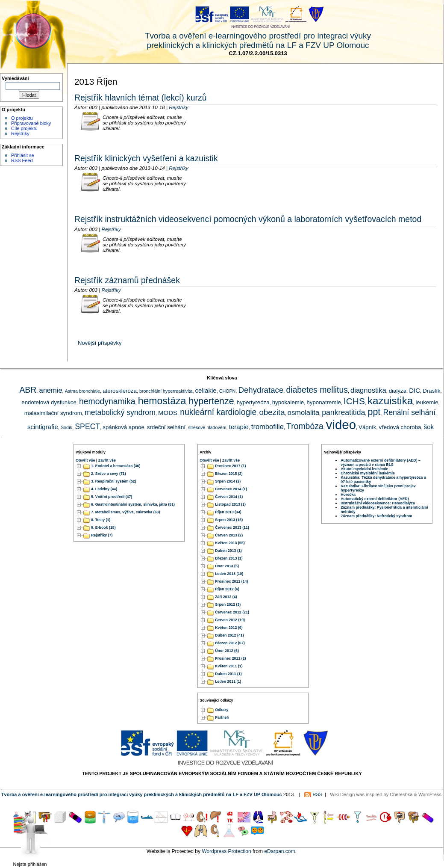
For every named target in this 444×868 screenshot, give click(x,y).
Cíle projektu (24, 128)
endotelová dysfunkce (49, 402)
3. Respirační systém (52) (114, 481)
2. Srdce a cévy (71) (109, 474)
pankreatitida (343, 412)
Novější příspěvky (100, 343)
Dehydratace (261, 390)
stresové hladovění (207, 427)
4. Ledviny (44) (104, 489)
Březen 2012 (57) (230, 643)
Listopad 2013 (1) (230, 504)
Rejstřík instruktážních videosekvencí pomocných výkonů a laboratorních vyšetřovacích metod (248, 219)
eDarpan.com (279, 851)
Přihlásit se (23, 155)
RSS (318, 794)
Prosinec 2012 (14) (231, 581)
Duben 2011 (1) (228, 674)
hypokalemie (288, 402)
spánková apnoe (123, 427)
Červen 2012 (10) (230, 620)
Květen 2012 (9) (229, 628)
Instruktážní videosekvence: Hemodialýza (378, 503)
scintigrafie (43, 427)
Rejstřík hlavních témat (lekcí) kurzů (141, 98)
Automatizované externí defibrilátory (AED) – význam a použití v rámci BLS (381, 462)
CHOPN (227, 391)
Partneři (222, 718)
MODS (168, 413)
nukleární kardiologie (218, 412)
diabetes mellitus (317, 390)
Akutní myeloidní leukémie (364, 469)
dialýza (398, 391)
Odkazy (222, 710)
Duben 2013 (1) (228, 551)
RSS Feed (22, 160)
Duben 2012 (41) (229, 635)
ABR (28, 390)
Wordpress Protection (226, 851)
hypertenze (212, 401)
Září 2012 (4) (226, 597)
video (341, 425)
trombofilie (268, 427)
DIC (415, 390)
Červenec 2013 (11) (232, 527)
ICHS (354, 401)
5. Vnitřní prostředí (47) (112, 497)
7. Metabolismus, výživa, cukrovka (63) (125, 512)
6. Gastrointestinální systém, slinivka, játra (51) (133, 504)
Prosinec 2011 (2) (230, 658)
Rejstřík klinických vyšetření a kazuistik (146, 158)
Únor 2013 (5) (227, 566)
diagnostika (368, 390)
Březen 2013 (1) (229, 558)
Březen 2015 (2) (229, 474)
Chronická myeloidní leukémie (368, 473)
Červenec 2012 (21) (232, 612)
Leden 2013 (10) (229, 574)
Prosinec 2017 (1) (230, 466)
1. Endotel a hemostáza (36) (116, 466)
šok (429, 427)
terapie (239, 427)
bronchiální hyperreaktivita (166, 391)
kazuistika (390, 401)
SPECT (87, 427)
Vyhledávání (15, 78)
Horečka (348, 495)
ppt (374, 412)
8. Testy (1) (101, 520)
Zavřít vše (107, 460)
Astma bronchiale (82, 391)
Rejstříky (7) (102, 535)
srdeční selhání (166, 427)
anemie (50, 390)
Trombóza (305, 426)
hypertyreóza (253, 402)
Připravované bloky (31, 123)
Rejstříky (20, 133)
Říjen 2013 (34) (228, 512)
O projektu (22, 118)
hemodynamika (107, 401)
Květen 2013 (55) (230, 543)
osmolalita (303, 412)
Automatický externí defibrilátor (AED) (375, 499)
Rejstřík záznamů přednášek (127, 280)
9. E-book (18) (103, 527)
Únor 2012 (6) (227, 651)
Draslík (431, 391)
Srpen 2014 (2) (228, 481)
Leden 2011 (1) (228, 681)
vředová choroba (400, 427)
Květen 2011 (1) (229, 666)
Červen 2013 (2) (229, 535)
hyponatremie (323, 402)
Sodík (66, 427)
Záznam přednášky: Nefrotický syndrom (376, 516)
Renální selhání (409, 412)
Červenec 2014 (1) (231, 489)
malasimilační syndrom (53, 413)
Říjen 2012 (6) (227, 589)
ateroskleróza (120, 391)
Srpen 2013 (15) (229, 520)
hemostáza (162, 401)
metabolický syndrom (120, 412)
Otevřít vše (85, 460)
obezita (272, 412)
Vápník (367, 427)
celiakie (206, 390)
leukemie (427, 402)
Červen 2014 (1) (229, 497)
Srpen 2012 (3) (228, 604)
